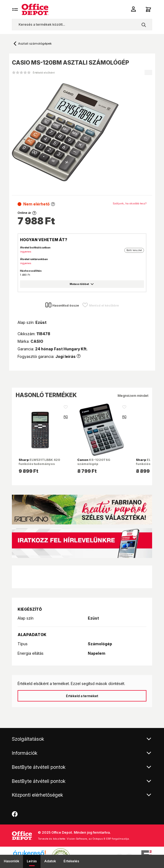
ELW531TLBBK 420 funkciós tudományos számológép (39, 464)
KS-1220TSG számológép (94, 462)
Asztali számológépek (35, 44)
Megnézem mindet (133, 396)
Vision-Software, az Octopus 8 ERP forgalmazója (98, 839)
